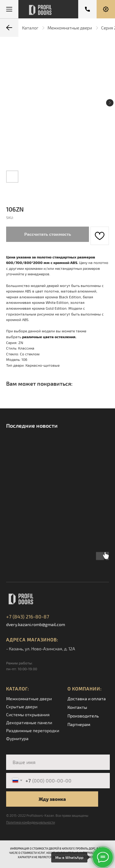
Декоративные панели (29, 723)
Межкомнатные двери (70, 28)
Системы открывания (28, 715)
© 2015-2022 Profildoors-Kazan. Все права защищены (47, 815)
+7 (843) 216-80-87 (28, 616)
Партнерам (79, 724)
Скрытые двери (22, 707)
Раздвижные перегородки (33, 730)
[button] (106, 9)
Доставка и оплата (87, 699)
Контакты (77, 707)
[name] (58, 762)
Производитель (83, 716)
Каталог (30, 28)
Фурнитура (17, 738)
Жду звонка (52, 799)
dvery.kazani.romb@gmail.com (36, 624)
